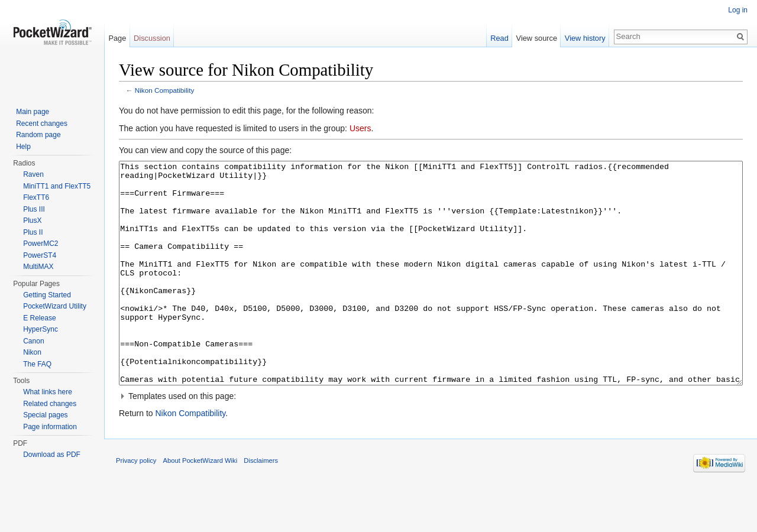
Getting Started (47, 295)
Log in (738, 10)
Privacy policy (136, 505)
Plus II (33, 232)
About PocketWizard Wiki (200, 505)
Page (117, 38)
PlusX (32, 220)
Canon (33, 341)
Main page (33, 112)
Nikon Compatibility (165, 90)
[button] (431, 440)
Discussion (152, 38)
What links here (48, 392)
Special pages (45, 415)
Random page (38, 135)
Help (23, 147)
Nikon (32, 352)
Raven (33, 174)
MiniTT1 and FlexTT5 (57, 186)
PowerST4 (40, 255)
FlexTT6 (36, 197)
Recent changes (42, 124)
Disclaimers (261, 505)
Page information (50, 427)
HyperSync (41, 329)
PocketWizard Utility (55, 306)
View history (585, 38)
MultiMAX (38, 267)
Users (360, 128)
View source (537, 38)
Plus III (34, 209)
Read (499, 38)
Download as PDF (52, 455)
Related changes (50, 404)
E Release (39, 318)
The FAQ (37, 364)
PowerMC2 (41, 244)
